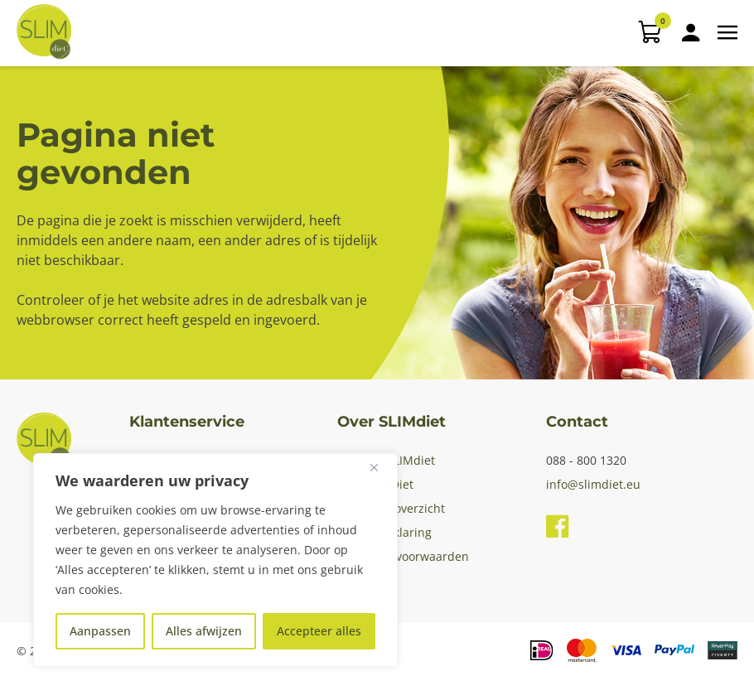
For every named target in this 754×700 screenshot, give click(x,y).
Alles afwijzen (204, 631)
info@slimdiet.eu (593, 484)
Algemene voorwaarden (403, 556)
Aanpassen (100, 631)
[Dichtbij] (380, 467)
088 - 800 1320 (586, 460)
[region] (215, 560)
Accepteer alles (319, 631)
